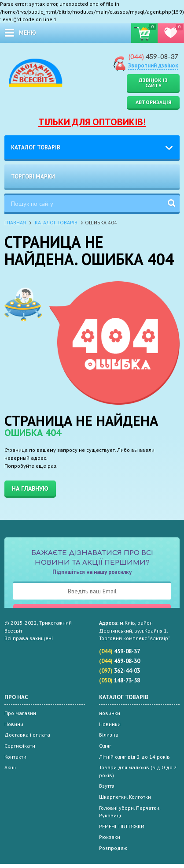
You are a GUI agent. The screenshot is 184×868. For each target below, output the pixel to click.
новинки (110, 713)
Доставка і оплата (27, 735)
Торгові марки (33, 177)
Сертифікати (20, 746)
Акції (10, 767)
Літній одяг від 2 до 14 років (134, 757)
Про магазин (20, 713)
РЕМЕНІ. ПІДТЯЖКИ (122, 826)
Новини (14, 724)
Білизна (109, 735)
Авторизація (153, 102)
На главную (30, 488)
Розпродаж (113, 848)
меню (28, 33)
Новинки (110, 724)
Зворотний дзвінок (153, 65)
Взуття (107, 786)
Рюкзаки (110, 837)
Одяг (105, 746)
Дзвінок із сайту (153, 83)
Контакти (15, 757)
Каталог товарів (36, 147)
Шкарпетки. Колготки (125, 797)
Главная (15, 222)
